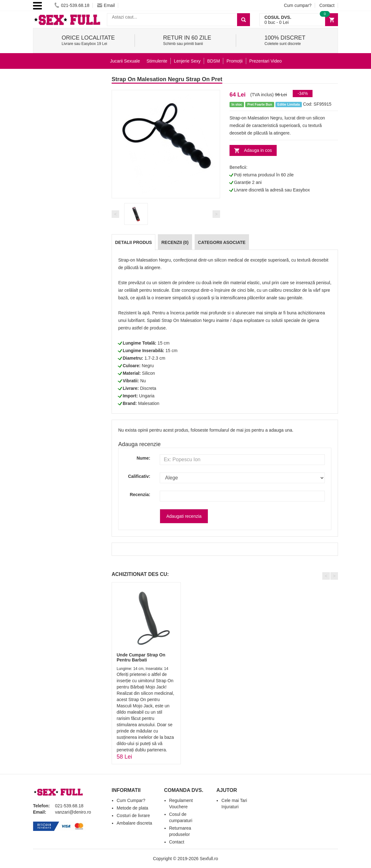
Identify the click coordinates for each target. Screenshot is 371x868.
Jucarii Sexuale (125, 61)
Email (106, 5)
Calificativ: (139, 476)
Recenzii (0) (175, 242)
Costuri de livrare (133, 815)
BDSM (213, 61)
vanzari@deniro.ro (73, 812)
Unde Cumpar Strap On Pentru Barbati (141, 657)
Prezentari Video (266, 61)
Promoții (234, 61)
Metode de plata (132, 808)
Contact (327, 5)
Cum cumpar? (298, 5)
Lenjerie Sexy (187, 61)
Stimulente (157, 61)
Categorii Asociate (222, 242)
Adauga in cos (258, 150)
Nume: (143, 458)
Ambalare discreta (134, 823)
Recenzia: (140, 495)
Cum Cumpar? (131, 800)
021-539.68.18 (72, 5)
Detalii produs (133, 242)
